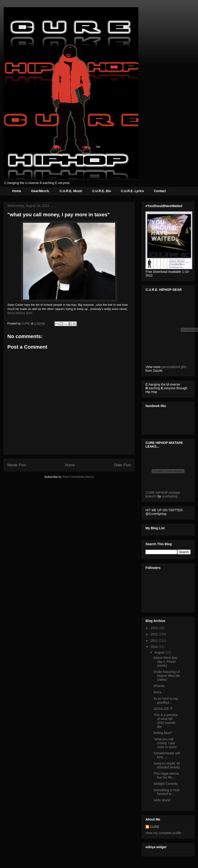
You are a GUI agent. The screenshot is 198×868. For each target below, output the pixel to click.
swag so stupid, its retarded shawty (167, 765)
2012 (155, 634)
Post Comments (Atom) (78, 477)
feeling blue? (163, 733)
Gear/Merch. (40, 191)
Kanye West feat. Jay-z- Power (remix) (166, 662)
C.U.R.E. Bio (102, 191)
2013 (155, 628)
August (160, 652)
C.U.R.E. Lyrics (132, 191)
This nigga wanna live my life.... (166, 775)
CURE (155, 827)
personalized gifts (174, 367)
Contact (160, 191)
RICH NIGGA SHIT (20, 313)
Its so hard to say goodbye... (166, 700)
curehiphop (170, 496)
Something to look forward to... (166, 792)
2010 (155, 647)
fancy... (159, 692)
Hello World (162, 800)
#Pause (159, 686)
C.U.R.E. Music (71, 191)
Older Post (122, 465)
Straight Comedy (166, 784)
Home (17, 191)
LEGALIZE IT (163, 709)
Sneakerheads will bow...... (167, 755)
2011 (155, 641)
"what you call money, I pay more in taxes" (166, 743)
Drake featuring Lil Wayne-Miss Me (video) (167, 676)
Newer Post (17, 465)
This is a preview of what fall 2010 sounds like (166, 721)
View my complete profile (163, 833)
